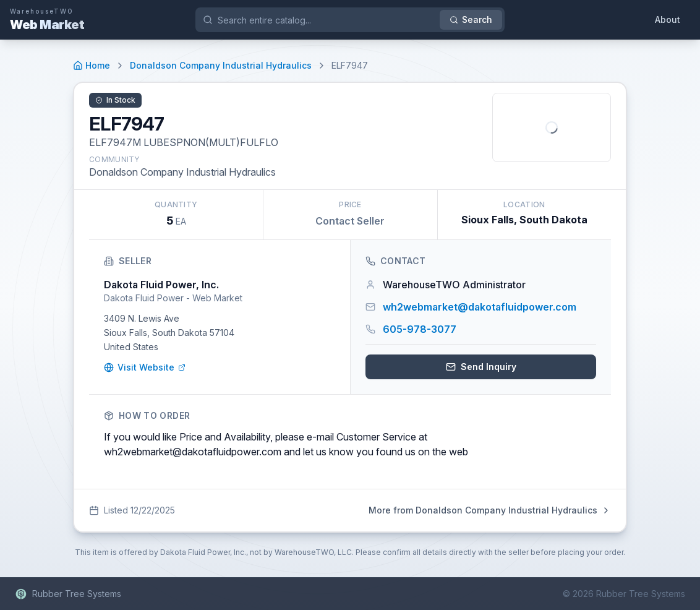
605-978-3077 (420, 329)
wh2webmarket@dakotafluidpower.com (480, 307)
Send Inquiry (481, 367)
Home (92, 65)
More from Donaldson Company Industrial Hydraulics (490, 510)
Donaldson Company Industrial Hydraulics (221, 65)
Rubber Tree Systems (68, 594)
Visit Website (145, 367)
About (668, 19)
